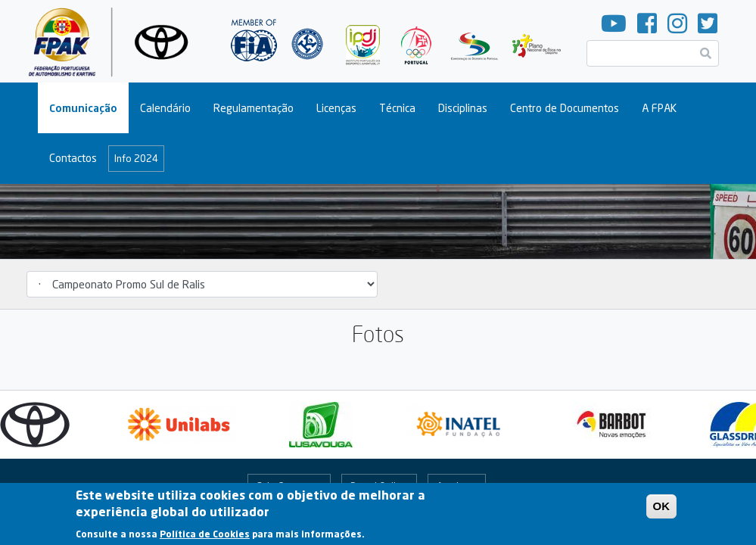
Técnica (397, 108)
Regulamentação (254, 108)
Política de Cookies (205, 539)
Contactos (73, 158)
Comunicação (83, 108)
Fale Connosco (289, 486)
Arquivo (453, 486)
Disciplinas (463, 108)
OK (662, 511)
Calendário (165, 108)
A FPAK (659, 108)
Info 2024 (136, 158)
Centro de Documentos (565, 108)
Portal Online (379, 486)
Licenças (336, 108)
